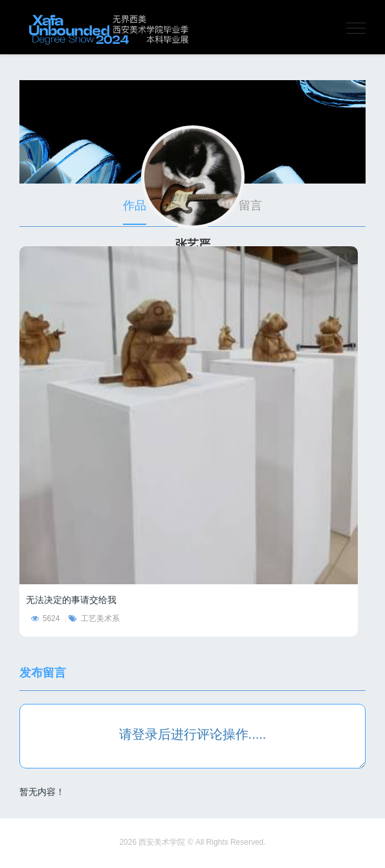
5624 (46, 619)
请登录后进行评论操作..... (193, 734)
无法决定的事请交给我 (71, 600)
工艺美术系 (94, 619)
